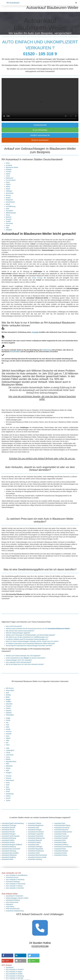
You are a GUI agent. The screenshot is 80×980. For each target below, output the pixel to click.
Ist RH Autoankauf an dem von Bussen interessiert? (26, 658)
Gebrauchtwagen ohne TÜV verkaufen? (19, 660)
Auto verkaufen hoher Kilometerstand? (19, 662)
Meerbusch (10, 178)
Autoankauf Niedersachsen (63, 832)
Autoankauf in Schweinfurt (15, 896)
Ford (7, 725)
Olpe (7, 228)
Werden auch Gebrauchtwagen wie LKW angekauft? (23, 656)
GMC (8, 727)
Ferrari (8, 720)
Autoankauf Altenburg (9, 838)
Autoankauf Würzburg (9, 851)
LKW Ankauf (10, 907)
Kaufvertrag (47, 350)
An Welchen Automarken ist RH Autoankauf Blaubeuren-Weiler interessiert (30, 643)
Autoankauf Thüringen (9, 825)
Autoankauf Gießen (8, 840)
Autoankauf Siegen (60, 842)
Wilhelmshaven (11, 213)
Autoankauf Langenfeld (36, 834)
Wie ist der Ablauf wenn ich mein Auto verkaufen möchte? (25, 664)
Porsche (9, 776)
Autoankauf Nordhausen (36, 851)
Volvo (8, 745)
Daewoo (9, 710)
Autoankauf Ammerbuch (36, 832)
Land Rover (10, 755)
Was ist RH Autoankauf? (14, 626)
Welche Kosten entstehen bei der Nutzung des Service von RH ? (38, 629)
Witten (8, 187)
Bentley (8, 695)
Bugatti (8, 699)
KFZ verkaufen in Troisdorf (15, 970)
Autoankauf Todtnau (35, 823)
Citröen (8, 708)
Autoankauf (10, 967)
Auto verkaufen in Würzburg (15, 879)
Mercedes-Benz (11, 761)
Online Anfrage (37, 278)
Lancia (8, 753)
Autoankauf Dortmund (61, 836)
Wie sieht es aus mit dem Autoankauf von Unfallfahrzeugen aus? (27, 637)
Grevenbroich (10, 202)
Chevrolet (9, 704)
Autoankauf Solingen (35, 830)
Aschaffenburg (11, 206)
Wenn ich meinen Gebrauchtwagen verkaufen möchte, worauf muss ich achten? (32, 641)
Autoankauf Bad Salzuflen (10, 853)
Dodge (8, 718)
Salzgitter (9, 230)
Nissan (8, 768)
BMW (8, 697)
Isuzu (8, 736)
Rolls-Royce (10, 780)
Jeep (7, 740)
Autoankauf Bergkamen (36, 825)
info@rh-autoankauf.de (40, 135)
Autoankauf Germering (62, 828)
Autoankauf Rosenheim (36, 836)
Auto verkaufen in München (15, 888)
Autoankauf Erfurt (60, 849)
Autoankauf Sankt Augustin (11, 836)
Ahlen (8, 163)
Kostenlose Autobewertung (15, 911)
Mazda (8, 759)
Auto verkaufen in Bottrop (14, 886)
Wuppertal (9, 200)
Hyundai (9, 734)
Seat (7, 787)
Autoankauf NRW (60, 840)
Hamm (8, 189)
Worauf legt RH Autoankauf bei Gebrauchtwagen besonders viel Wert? (29, 646)
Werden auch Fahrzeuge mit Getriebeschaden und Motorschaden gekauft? (30, 635)
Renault (8, 778)
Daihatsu (9, 713)
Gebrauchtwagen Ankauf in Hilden (17, 898)
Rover (8, 783)
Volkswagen (10, 715)
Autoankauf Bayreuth (35, 840)
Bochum (9, 217)
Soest (8, 182)
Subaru (8, 796)
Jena (7, 209)
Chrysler (9, 706)
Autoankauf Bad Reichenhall (37, 855)
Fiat (7, 723)
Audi (7, 693)
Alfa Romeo (10, 688)
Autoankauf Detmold (8, 828)
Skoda (8, 789)
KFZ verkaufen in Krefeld (14, 974)
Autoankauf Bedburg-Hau (36, 838)
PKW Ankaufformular (13, 909)
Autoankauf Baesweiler (36, 849)
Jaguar (8, 738)
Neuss (8, 215)
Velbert (8, 184)
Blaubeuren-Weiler (12, 167)
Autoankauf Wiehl (34, 853)
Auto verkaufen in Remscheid (16, 884)
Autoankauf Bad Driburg (62, 825)
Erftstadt (9, 170)
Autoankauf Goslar (60, 834)
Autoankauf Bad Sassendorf (11, 849)
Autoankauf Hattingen (13, 882)
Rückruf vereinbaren (40, 140)
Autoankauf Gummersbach (63, 847)
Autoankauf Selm (34, 844)
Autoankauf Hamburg (35, 859)
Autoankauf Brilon (7, 859)
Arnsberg (9, 165)
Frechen (9, 172)
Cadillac (8, 702)
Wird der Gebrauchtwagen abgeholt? (18, 633)
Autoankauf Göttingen (35, 847)
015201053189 (40, 125)
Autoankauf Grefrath (61, 838)
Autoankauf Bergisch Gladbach (12, 844)
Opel (7, 770)
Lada (7, 748)
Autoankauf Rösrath (8, 832)
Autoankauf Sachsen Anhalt (37, 857)
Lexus (8, 757)
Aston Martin (10, 690)
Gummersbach (11, 180)
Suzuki (8, 798)
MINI (7, 764)
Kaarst (8, 174)
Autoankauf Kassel (12, 877)
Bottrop (8, 195)
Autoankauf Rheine (8, 830)
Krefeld (8, 221)
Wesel (8, 204)
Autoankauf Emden (61, 853)
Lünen (8, 176)
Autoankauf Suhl (33, 828)
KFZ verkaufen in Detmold (15, 978)
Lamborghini (10, 750)
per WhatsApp (40, 130)
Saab (8, 785)
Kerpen (8, 198)
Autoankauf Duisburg (61, 844)
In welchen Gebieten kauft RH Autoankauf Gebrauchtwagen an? (27, 639)
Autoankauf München (61, 830)
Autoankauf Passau (61, 855)
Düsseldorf (9, 211)
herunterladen (15, 352)
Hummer (9, 731)
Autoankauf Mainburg (9, 847)
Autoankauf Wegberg (9, 857)
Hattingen (9, 191)
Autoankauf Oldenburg (9, 855)
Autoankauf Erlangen (9, 834)
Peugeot (9, 773)
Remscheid (10, 193)
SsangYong (10, 794)
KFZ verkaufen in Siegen (14, 972)
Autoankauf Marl (60, 823)
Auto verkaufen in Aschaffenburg (17, 875)
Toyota (8, 800)
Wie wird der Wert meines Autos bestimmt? (20, 631)
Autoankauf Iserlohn (8, 842)
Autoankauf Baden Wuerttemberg (13, 823)
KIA (7, 743)
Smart (8, 791)
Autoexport (9, 904)
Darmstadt (9, 223)
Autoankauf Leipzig (34, 842)
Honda (8, 729)
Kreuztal (9, 219)
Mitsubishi (9, 766)
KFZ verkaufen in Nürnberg (15, 976)
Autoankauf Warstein (61, 851)
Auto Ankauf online (12, 902)
